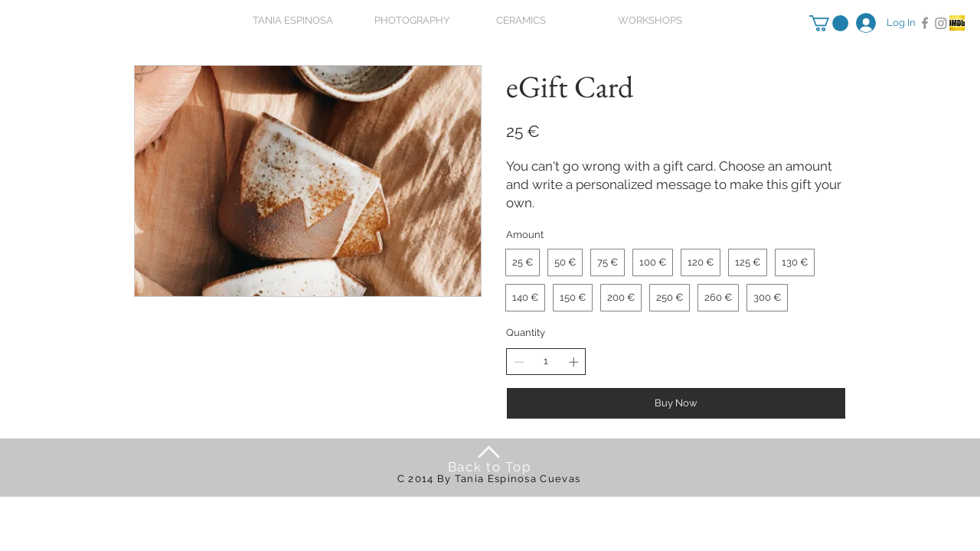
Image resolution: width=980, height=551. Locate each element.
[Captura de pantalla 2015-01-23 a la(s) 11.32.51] (957, 23)
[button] (829, 23)
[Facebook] (925, 23)
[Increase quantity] (573, 362)
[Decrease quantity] (519, 362)
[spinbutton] (546, 361)
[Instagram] (941, 23)
